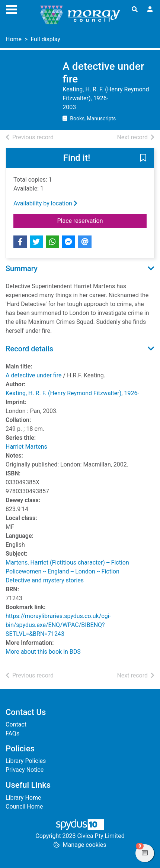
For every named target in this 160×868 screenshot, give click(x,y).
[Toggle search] (135, 10)
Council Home (24, 807)
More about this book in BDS (43, 652)
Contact (16, 724)
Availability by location (45, 203)
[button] (143, 159)
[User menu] (150, 10)
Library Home (23, 798)
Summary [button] (22, 269)
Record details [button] (29, 349)
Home (14, 39)
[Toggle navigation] (12, 9)
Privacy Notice (25, 770)
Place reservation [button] (102, 220)
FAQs (12, 733)
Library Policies (26, 761)
